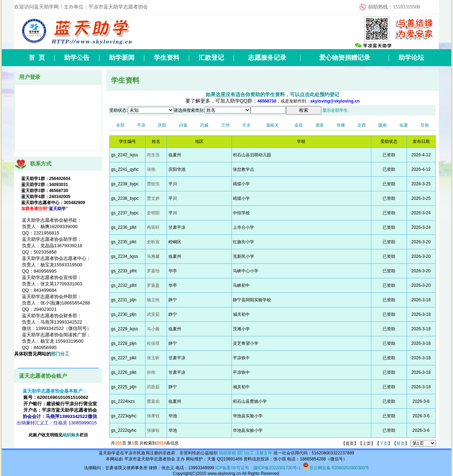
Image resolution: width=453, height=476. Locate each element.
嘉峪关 (273, 125)
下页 (384, 443)
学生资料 (167, 58)
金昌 (299, 125)
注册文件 (264, 453)
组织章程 (228, 453)
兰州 (225, 125)
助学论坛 (411, 58)
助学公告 (77, 58)
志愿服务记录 (267, 58)
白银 (183, 125)
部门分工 (60, 354)
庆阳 (162, 125)
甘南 (425, 125)
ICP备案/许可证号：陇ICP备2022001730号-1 (258, 468)
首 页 (37, 58)
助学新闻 (122, 58)
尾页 (401, 443)
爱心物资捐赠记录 (345, 58)
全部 (120, 125)
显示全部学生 (335, 110)
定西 (362, 125)
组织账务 (71, 435)
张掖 (341, 125)
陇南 (383, 125)
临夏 (404, 125)
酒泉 (320, 125)
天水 (246, 125)
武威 (204, 125)
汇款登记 (211, 58)
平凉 (141, 125)
